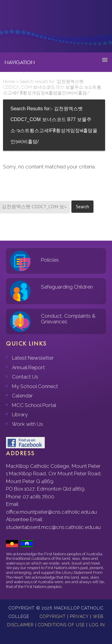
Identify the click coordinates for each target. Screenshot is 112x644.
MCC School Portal (34, 405)
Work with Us (27, 424)
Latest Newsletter (33, 358)
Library (20, 414)
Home (9, 82)
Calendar (22, 396)
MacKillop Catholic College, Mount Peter (24, 28)
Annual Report (28, 367)
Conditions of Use (61, 625)
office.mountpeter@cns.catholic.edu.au (51, 512)
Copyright (53, 616)
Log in (97, 625)
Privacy (79, 616)
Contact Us (25, 377)
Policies (50, 260)
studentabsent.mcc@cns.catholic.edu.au (53, 527)
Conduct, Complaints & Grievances (68, 319)
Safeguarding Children (67, 287)
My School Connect (35, 386)
